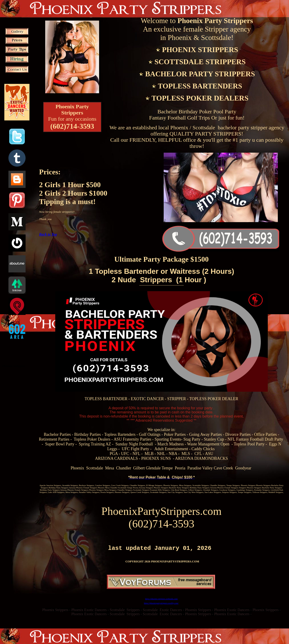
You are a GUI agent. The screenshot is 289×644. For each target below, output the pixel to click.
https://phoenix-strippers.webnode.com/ (162, 600)
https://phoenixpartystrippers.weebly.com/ (161, 604)
